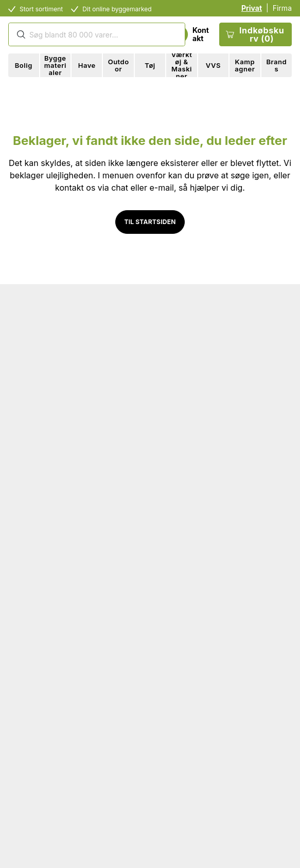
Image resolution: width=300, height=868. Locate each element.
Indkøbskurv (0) (255, 34)
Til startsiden (150, 222)
